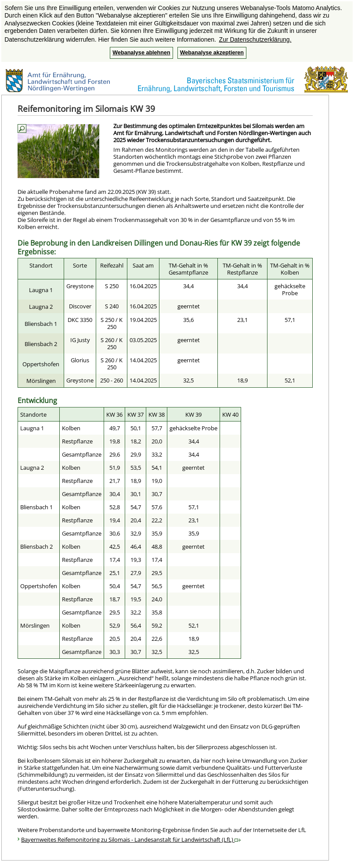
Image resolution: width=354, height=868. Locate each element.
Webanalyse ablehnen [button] (141, 53)
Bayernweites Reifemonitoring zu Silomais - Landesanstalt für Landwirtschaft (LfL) (131, 839)
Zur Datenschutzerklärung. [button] (255, 39)
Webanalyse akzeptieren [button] (212, 53)
